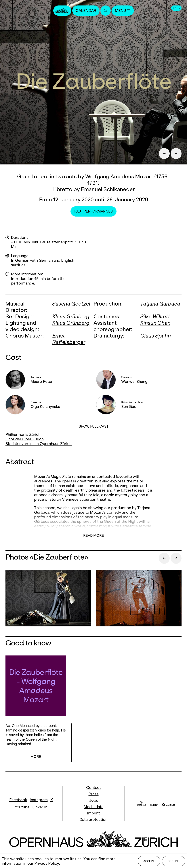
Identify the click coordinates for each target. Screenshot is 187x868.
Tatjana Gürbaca (160, 304)
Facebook (18, 800)
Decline (174, 861)
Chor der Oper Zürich (25, 439)
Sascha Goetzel (71, 304)
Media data (93, 807)
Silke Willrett (155, 316)
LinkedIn (40, 808)
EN (177, 8)
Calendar (86, 11)
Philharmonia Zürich (23, 434)
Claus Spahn (155, 336)
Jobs (94, 801)
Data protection (93, 820)
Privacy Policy (47, 863)
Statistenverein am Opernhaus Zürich (39, 444)
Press (94, 794)
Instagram (39, 800)
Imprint (93, 814)
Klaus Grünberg (71, 316)
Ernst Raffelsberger (69, 339)
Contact (93, 788)
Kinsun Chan (155, 323)
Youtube (22, 808)
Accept (149, 861)
